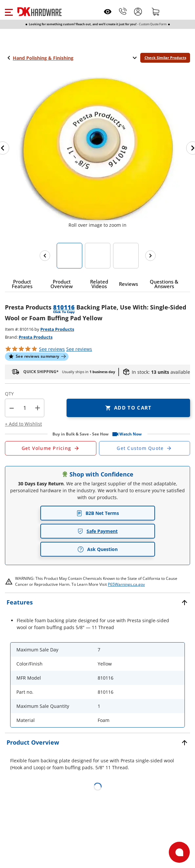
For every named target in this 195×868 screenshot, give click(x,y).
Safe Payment (97, 531)
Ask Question (97, 549)
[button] (9, 11)
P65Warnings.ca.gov (126, 584)
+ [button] (38, 408)
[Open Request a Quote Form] (51, 448)
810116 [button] (64, 307)
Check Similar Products (165, 58)
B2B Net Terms (98, 513)
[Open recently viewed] (108, 12)
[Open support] (179, 852)
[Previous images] (45, 256)
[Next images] (150, 256)
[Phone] (123, 11)
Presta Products (57, 329)
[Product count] (25, 408)
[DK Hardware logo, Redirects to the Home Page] (39, 12)
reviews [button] (79, 349)
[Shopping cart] (156, 11)
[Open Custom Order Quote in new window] (145, 448)
